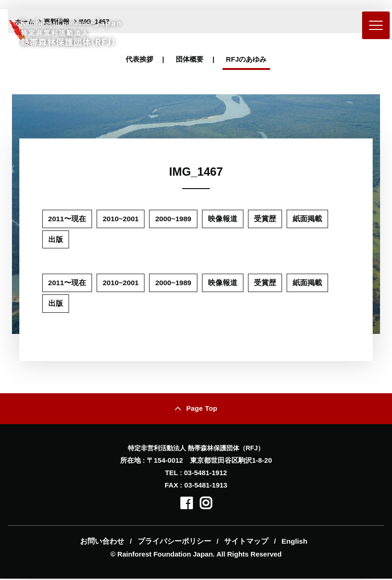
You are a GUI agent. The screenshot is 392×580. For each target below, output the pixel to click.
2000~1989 (176, 219)
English (291, 543)
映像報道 (225, 219)
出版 (56, 239)
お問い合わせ (105, 543)
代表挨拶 (139, 59)
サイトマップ (245, 543)
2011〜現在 (68, 219)
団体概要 (190, 59)
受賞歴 (267, 219)
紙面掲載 (310, 219)
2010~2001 (122, 219)
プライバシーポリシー (175, 543)
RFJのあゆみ (246, 59)
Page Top (202, 410)
